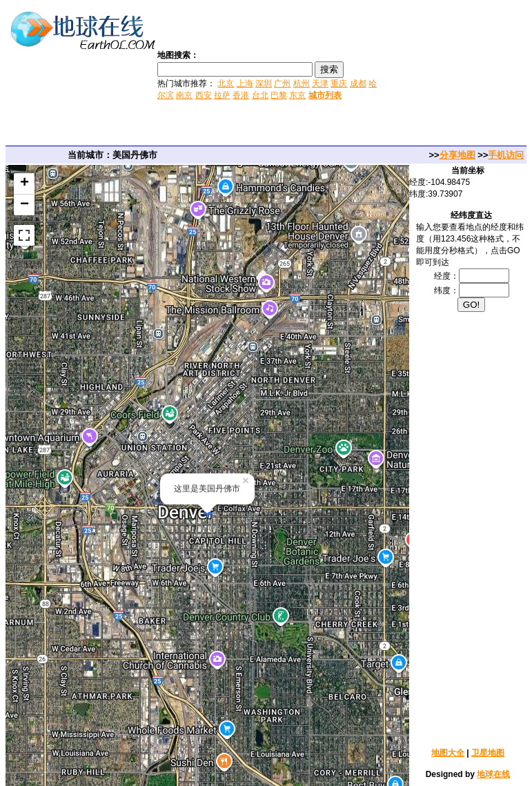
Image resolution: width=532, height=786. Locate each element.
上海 (245, 83)
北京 (226, 83)
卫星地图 (488, 753)
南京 (184, 95)
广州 (282, 83)
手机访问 (506, 155)
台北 (260, 95)
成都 (358, 83)
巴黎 (279, 95)
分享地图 (457, 155)
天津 (320, 83)
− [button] (24, 205)
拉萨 (222, 95)
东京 (297, 95)
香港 (241, 95)
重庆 (339, 83)
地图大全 (448, 753)
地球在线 (493, 774)
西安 (204, 95)
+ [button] (24, 184)
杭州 (302, 83)
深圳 (264, 83)
